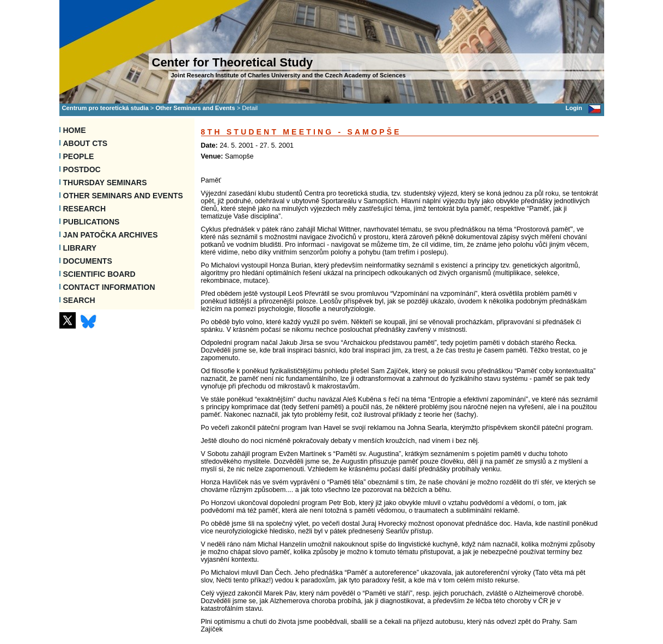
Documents (88, 261)
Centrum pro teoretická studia (105, 108)
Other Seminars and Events (195, 108)
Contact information (109, 287)
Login (574, 108)
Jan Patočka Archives (111, 235)
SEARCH (79, 300)
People (79, 156)
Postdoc (82, 169)
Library (80, 248)
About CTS (86, 143)
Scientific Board (99, 274)
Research (85, 209)
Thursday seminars (105, 183)
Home (75, 130)
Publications (92, 222)
